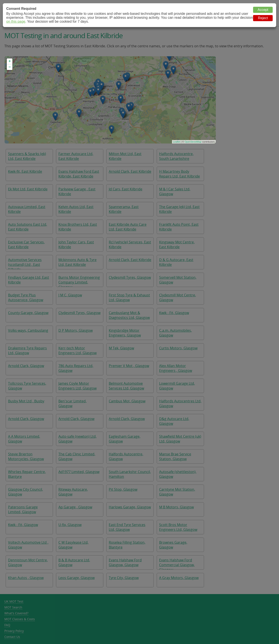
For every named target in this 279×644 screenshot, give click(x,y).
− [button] (10, 67)
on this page (16, 21)
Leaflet (177, 142)
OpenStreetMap (193, 142)
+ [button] (10, 61)
